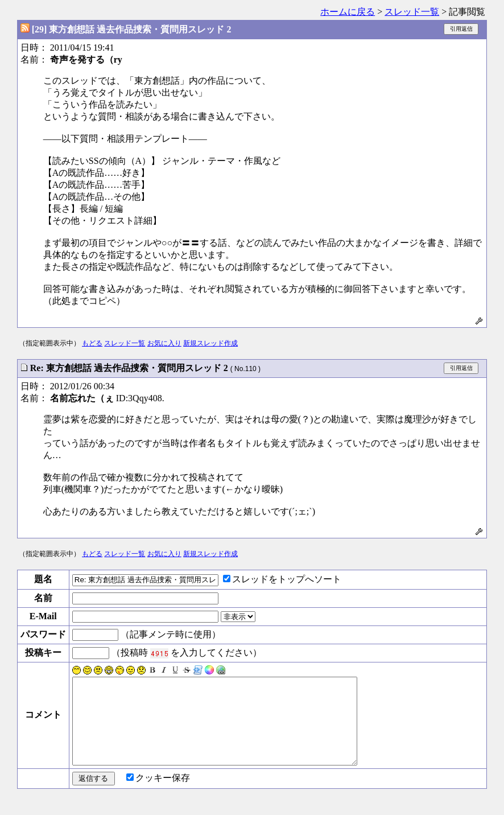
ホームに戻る (348, 12)
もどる (92, 343)
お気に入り (164, 343)
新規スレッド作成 (210, 343)
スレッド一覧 (412, 12)
